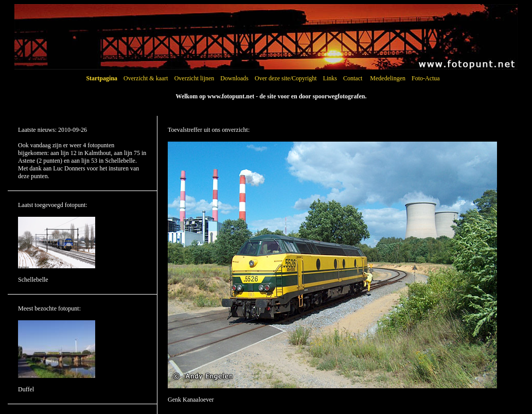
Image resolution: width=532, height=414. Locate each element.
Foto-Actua (426, 78)
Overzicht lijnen (194, 78)
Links (330, 78)
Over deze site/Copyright (286, 78)
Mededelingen (388, 78)
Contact (353, 78)
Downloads (234, 78)
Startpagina (102, 78)
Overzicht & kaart (146, 78)
